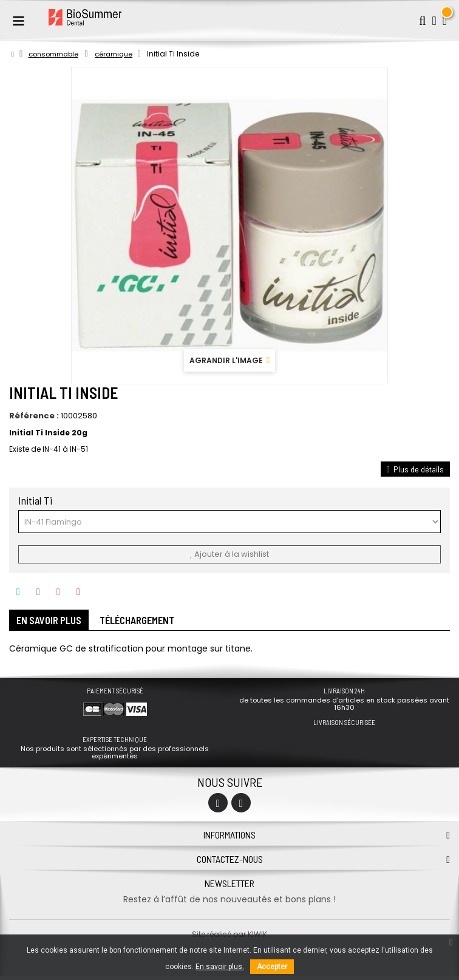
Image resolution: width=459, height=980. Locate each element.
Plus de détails (415, 469)
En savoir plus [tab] (54, 622)
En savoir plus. (220, 967)
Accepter (272, 967)
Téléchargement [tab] (153, 622)
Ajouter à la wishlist (229, 554)
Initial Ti (36, 500)
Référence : (34, 416)
